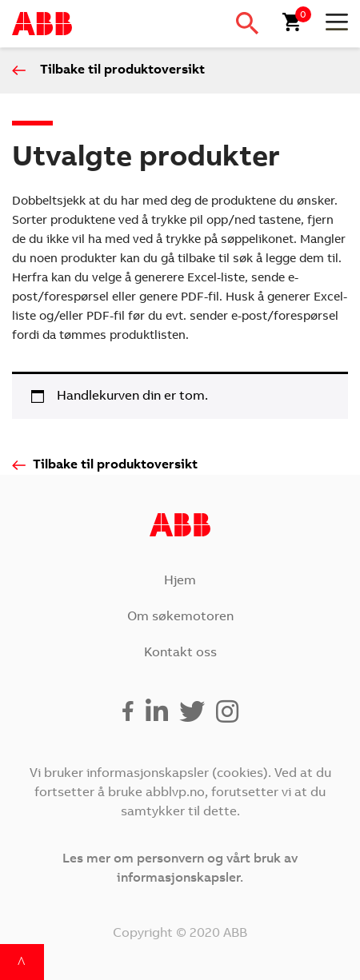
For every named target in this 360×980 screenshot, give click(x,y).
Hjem (180, 581)
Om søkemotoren (180, 617)
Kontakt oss (180, 653)
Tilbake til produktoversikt (122, 70)
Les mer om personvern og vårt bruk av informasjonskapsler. (180, 869)
